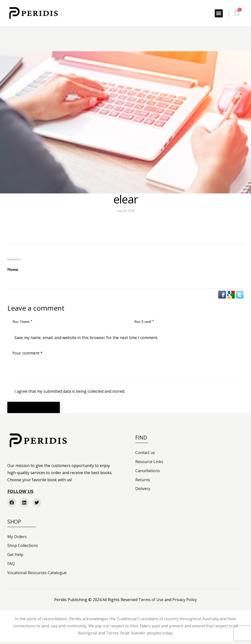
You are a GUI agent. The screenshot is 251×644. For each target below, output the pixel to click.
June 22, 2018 (126, 211)
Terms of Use (151, 602)
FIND (141, 440)
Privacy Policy (185, 602)
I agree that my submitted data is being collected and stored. (70, 391)
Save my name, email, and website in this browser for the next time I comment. (86, 338)
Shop (14, 524)
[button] (219, 13)
